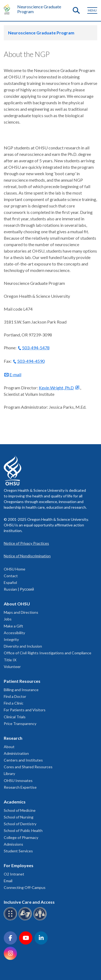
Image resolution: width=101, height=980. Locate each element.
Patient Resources (22, 681)
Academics (15, 802)
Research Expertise (20, 787)
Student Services (18, 851)
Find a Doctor (15, 696)
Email (8, 881)
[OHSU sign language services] (26, 919)
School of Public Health (23, 830)
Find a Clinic (14, 703)
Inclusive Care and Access (29, 902)
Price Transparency (20, 724)
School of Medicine (20, 810)
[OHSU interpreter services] (41, 919)
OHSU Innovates (18, 780)
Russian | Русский (19, 589)
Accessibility (14, 633)
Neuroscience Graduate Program (39, 9)
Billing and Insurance (21, 690)
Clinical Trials (15, 717)
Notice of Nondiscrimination (27, 556)
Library (9, 773)
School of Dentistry (20, 824)
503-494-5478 (36, 348)
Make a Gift (13, 626)
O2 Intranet (14, 874)
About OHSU (17, 604)
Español (10, 582)
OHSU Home (15, 569)
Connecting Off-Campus (25, 887)
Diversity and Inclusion (23, 646)
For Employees (19, 865)
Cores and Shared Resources (28, 767)
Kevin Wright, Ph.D (56, 388)
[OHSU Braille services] (11, 919)
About (9, 747)
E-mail (15, 374)
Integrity (11, 639)
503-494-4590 (31, 361)
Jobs (8, 619)
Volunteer (12, 667)
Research (13, 738)
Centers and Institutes (23, 760)
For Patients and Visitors (25, 710)
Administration (16, 753)
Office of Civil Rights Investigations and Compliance (48, 653)
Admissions (13, 844)
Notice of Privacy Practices (26, 543)
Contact (11, 576)
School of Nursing (19, 817)
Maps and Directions (21, 612)
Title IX (10, 660)
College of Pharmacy (21, 837)
